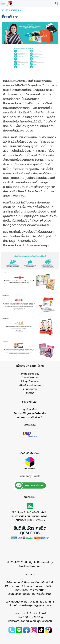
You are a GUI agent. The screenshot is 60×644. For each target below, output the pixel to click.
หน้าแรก (4, 10)
